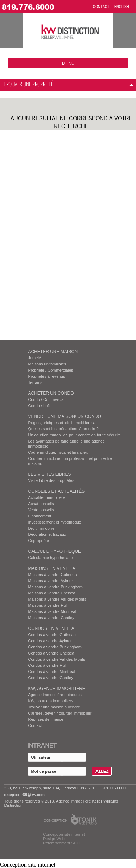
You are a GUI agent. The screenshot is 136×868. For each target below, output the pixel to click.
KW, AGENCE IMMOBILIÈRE (57, 689)
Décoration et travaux (47, 534)
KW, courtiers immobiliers (51, 701)
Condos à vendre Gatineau (52, 635)
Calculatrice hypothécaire (51, 558)
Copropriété (39, 541)
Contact (35, 725)
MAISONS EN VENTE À (52, 568)
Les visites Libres (50, 474)
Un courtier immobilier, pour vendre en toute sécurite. (75, 435)
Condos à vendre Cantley (51, 678)
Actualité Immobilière (47, 497)
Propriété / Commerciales (51, 370)
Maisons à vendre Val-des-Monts (57, 599)
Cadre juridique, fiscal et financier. (58, 452)
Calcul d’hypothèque (55, 551)
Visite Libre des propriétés (51, 480)
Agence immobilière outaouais (55, 695)
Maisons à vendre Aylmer (51, 581)
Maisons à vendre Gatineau (53, 575)
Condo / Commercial (46, 399)
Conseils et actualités (57, 491)
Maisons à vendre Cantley (51, 618)
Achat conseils (41, 504)
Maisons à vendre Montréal (52, 611)
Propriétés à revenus (47, 376)
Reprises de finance (46, 719)
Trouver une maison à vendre (54, 707)
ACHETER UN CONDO (51, 393)
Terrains (35, 382)
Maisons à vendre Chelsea (52, 593)
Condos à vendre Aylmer (50, 641)
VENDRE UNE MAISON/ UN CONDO (65, 416)
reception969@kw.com (24, 795)
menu (68, 63)
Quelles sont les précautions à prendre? (63, 429)
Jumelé (35, 358)
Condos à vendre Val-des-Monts (57, 659)
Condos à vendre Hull (48, 665)
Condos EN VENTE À (51, 628)
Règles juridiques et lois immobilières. (62, 423)
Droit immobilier (42, 528)
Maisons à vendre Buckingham (55, 587)
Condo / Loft (39, 406)
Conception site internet (64, 834)
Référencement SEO (61, 843)
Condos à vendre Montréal (52, 672)
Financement (40, 516)
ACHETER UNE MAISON (53, 352)
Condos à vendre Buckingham (55, 647)
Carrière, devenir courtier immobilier (60, 713)
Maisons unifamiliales (47, 364)
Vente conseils (41, 510)
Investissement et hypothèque (55, 522)
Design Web (54, 839)
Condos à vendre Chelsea (51, 653)
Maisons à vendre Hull (48, 605)
